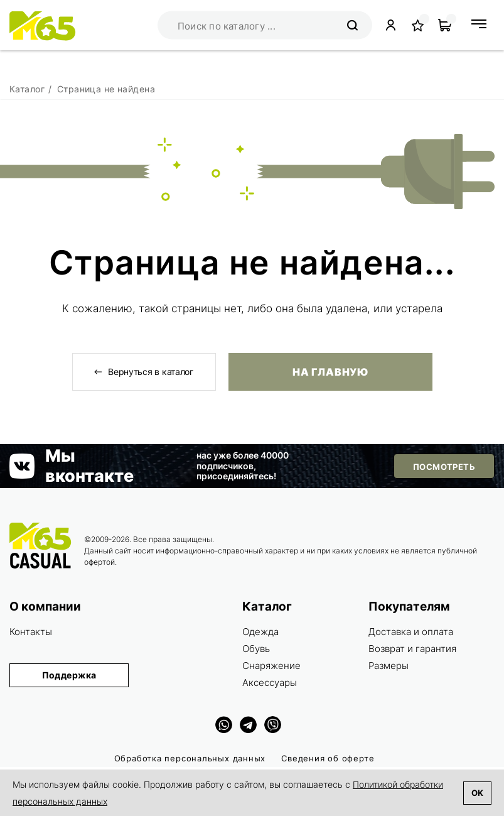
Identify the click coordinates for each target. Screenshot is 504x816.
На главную (330, 372)
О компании (45, 607)
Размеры (389, 666)
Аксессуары (270, 683)
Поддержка (69, 675)
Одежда (260, 632)
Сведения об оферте (328, 758)
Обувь (256, 649)
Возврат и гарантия (412, 649)
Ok (477, 793)
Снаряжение (271, 666)
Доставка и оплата (411, 632)
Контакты (31, 632)
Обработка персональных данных (190, 758)
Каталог (267, 607)
